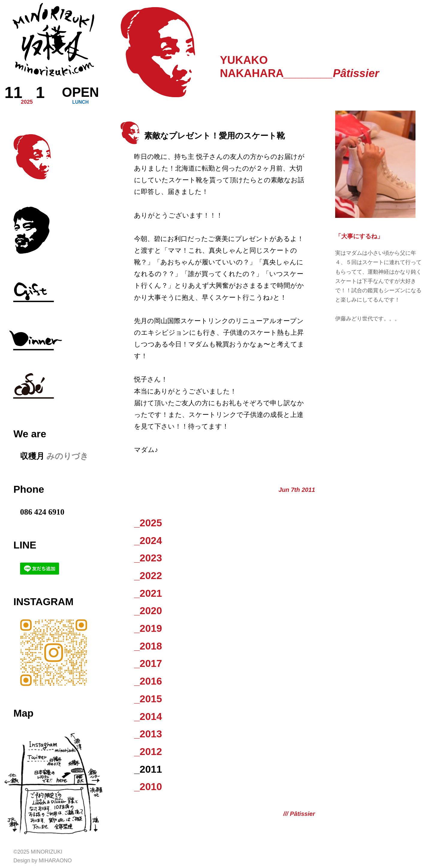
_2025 (148, 523)
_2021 (148, 593)
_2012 (148, 752)
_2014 (148, 716)
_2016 (148, 681)
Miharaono (55, 861)
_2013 (148, 734)
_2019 (148, 628)
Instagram (43, 602)
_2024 (148, 541)
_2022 (148, 576)
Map (24, 713)
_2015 (148, 699)
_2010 (148, 787)
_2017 (148, 663)
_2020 (148, 611)
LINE (25, 545)
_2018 (148, 646)
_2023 (148, 558)
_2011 (148, 769)
